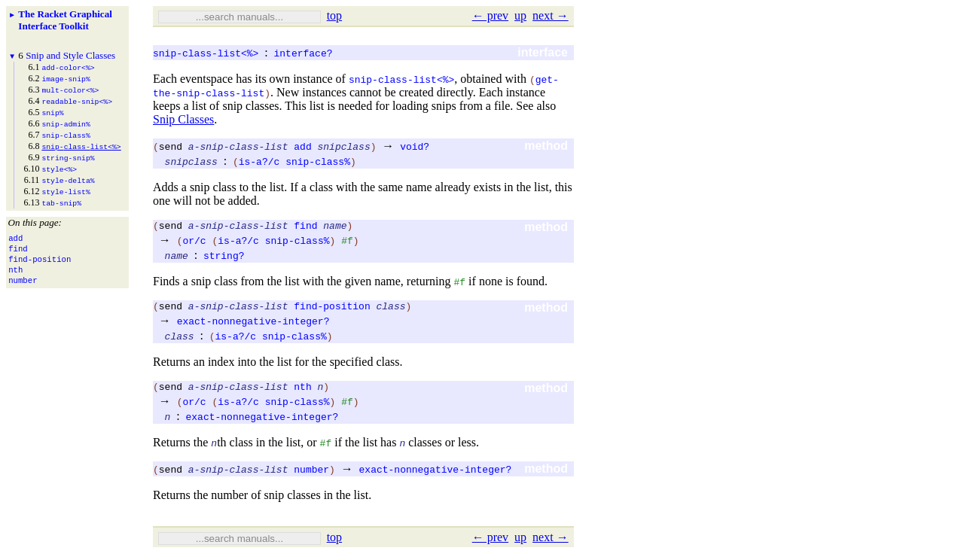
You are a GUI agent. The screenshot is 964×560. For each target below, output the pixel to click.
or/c (194, 242)
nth (302, 393)
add (302, 146)
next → (551, 15)
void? (415, 146)
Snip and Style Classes (70, 55)
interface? (303, 53)
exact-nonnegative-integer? (253, 325)
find (305, 227)
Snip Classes (183, 119)
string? (224, 257)
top (334, 15)
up (520, 15)
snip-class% (318, 161)
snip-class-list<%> (206, 53)
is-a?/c (259, 161)
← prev (490, 15)
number (311, 476)
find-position (332, 310)
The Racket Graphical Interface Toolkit (65, 20)
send (171, 146)
